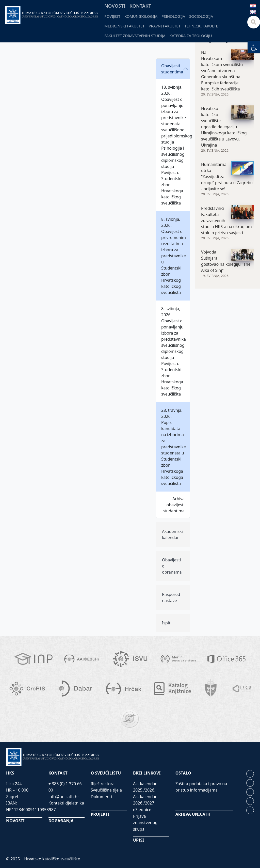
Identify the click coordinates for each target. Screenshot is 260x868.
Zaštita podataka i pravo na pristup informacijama (201, 787)
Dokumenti (101, 797)
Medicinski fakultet (125, 26)
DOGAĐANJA (61, 821)
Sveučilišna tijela (106, 790)
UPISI (139, 840)
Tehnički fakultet (202, 26)
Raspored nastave (171, 597)
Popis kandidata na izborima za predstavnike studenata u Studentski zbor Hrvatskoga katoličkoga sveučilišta (174, 453)
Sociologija (201, 16)
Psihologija (173, 16)
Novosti (115, 6)
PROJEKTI (100, 814)
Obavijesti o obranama (172, 566)
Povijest (112, 16)
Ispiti (167, 623)
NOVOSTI (15, 821)
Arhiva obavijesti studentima (174, 505)
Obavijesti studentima (172, 69)
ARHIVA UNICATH (193, 814)
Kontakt (140, 6)
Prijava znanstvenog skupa (145, 823)
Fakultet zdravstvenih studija (135, 36)
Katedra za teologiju (191, 36)
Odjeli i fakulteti (67, 44)
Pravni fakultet (165, 26)
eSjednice (142, 810)
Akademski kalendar (172, 534)
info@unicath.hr (64, 797)
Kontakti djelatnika (66, 803)
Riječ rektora (103, 784)
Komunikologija (141, 16)
